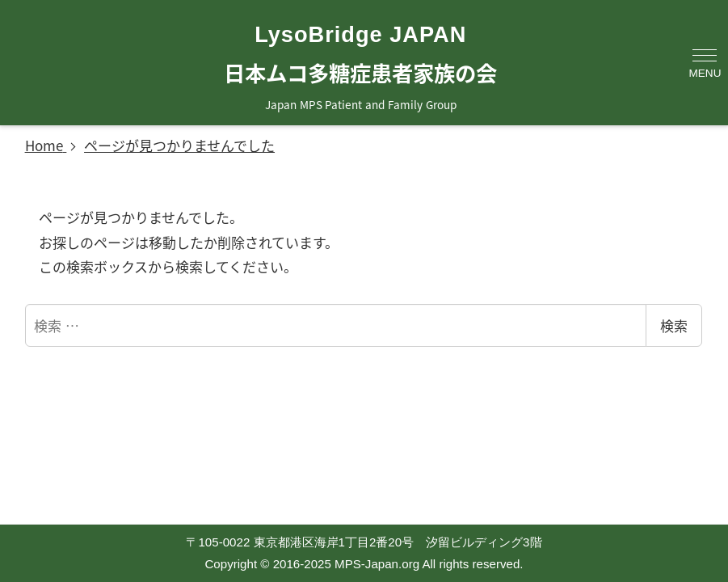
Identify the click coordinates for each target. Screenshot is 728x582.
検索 (674, 325)
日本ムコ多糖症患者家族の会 (360, 72)
